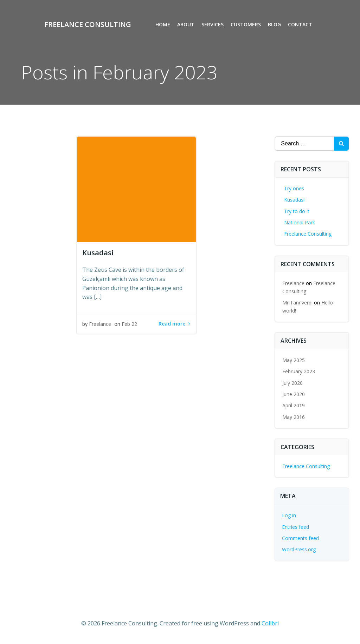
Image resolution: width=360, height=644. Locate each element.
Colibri (270, 623)
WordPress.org (299, 549)
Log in (289, 515)
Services (213, 25)
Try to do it (297, 211)
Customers (246, 25)
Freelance (100, 324)
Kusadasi (295, 200)
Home (163, 25)
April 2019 (294, 406)
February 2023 (299, 371)
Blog (275, 25)
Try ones (294, 188)
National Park (300, 222)
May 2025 (294, 360)
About (186, 25)
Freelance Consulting (308, 234)
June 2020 (294, 394)
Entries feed (296, 527)
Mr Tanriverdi (298, 303)
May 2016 (294, 417)
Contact (300, 25)
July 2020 (293, 383)
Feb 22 (129, 324)
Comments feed (301, 538)
